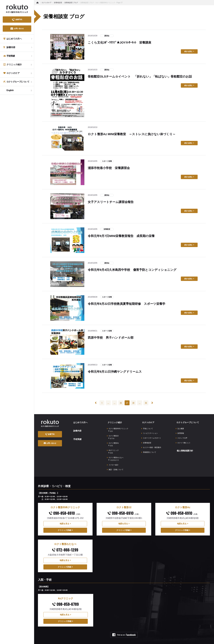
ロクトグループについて (188, 422)
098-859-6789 (66, 599)
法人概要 (180, 427)
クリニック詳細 (65, 525)
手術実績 (77, 437)
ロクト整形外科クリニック (118, 429)
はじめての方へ (80, 422)
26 (121, 403)
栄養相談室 (146, 440)
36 (146, 403)
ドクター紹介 (113, 460)
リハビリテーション (150, 432)
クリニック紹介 (114, 422)
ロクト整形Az (113, 442)
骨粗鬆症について (149, 449)
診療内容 (77, 429)
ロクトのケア (148, 422)
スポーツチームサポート (151, 436)
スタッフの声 (182, 436)
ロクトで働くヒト (183, 440)
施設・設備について (115, 464)
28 (133, 403)
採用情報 (180, 432)
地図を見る (65, 518)
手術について (147, 427)
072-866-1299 (65, 544)
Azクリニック (113, 448)
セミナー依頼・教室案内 (151, 444)
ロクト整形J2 (113, 435)
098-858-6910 (65, 508)
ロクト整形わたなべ (115, 455)
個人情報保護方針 (185, 447)
